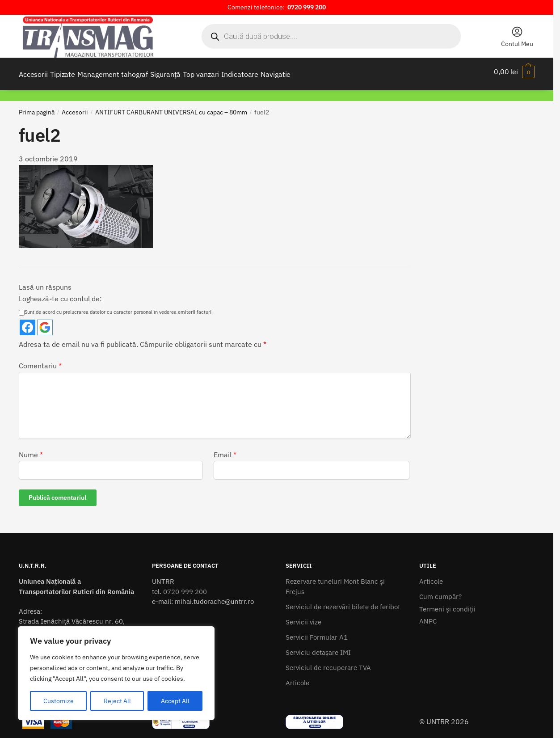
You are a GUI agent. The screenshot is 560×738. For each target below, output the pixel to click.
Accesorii (75, 107)
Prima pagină (37, 107)
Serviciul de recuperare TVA (328, 662)
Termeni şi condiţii (447, 604)
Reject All (117, 701)
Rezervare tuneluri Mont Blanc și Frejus (335, 581)
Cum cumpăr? (440, 591)
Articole (297, 677)
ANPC (428, 616)
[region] (116, 673)
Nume (31, 449)
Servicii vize (303, 617)
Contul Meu (517, 37)
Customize (59, 701)
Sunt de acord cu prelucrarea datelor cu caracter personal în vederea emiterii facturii (116, 307)
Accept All (175, 701)
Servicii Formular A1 (317, 632)
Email (225, 449)
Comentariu (40, 360)
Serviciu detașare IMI (318, 647)
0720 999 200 (185, 586)
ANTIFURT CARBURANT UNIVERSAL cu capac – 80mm (171, 107)
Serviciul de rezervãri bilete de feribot (343, 601)
